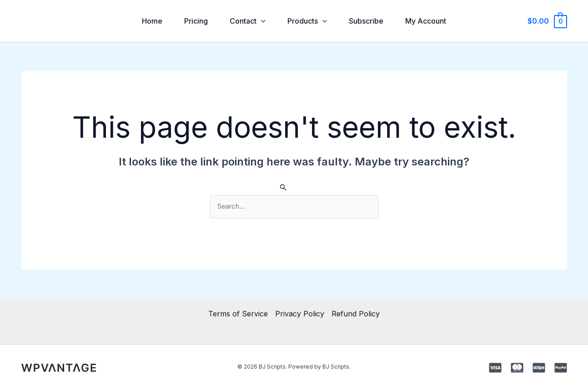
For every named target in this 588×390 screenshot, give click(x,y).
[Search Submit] (283, 187)
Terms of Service (238, 314)
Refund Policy (356, 314)
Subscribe (366, 21)
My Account (426, 21)
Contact (248, 21)
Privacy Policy (300, 314)
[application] (261, 21)
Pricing (196, 21)
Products (307, 21)
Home (152, 21)
